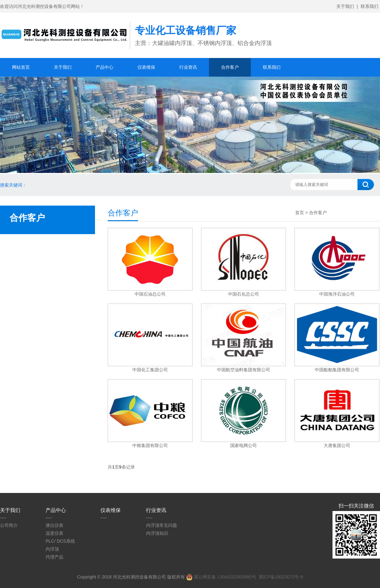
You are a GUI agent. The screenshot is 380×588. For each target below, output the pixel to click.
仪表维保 (146, 67)
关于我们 (345, 6)
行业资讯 (188, 67)
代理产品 (54, 557)
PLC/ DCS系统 (60, 541)
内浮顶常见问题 (161, 525)
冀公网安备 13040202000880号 (221, 577)
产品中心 (104, 67)
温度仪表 (54, 533)
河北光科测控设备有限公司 (139, 577)
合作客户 (230, 67)
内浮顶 (52, 549)
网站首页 (21, 67)
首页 (300, 213)
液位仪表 (54, 525)
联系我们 (370, 6)
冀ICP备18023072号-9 (281, 577)
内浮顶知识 (157, 533)
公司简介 (9, 525)
